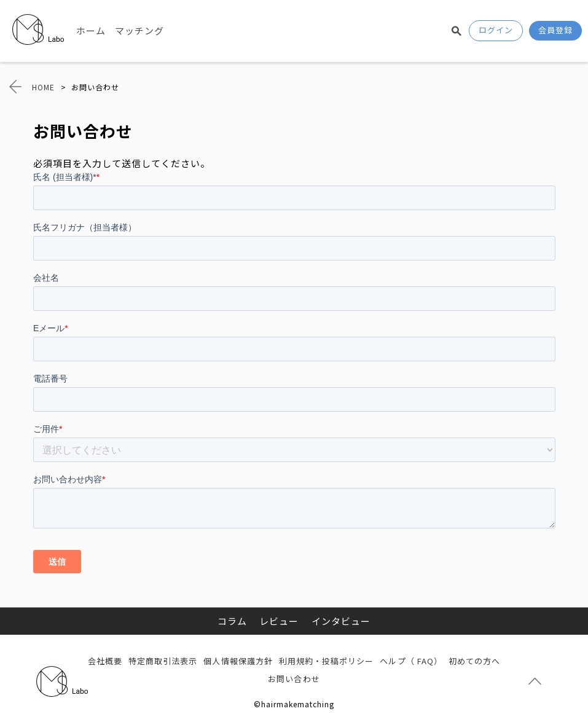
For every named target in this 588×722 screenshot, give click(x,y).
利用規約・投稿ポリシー (327, 661)
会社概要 (105, 661)
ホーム (91, 30)
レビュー (279, 621)
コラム (232, 621)
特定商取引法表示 (163, 661)
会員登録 (555, 30)
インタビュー (341, 621)
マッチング (139, 30)
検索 (457, 31)
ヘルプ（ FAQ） (411, 661)
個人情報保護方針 (238, 661)
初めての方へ (474, 661)
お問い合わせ (294, 679)
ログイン (496, 30)
